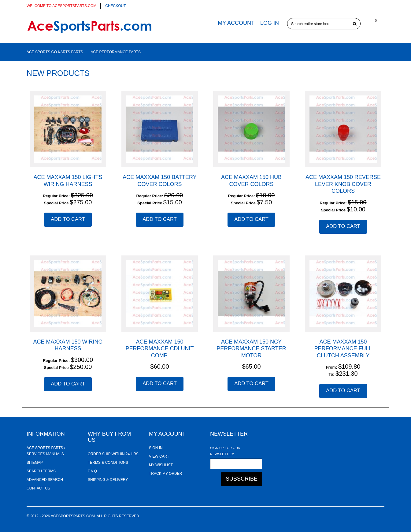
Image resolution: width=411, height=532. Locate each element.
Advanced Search (45, 480)
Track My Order (165, 474)
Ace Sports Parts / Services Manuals (46, 451)
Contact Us (38, 488)
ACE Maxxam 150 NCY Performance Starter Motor (251, 349)
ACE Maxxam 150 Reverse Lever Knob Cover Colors (343, 184)
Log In (270, 23)
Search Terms (41, 471)
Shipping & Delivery (108, 480)
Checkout (115, 6)
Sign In (156, 448)
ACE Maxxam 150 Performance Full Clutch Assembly (343, 349)
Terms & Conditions (108, 463)
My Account (236, 23)
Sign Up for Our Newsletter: (225, 451)
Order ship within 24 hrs (113, 454)
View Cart (159, 456)
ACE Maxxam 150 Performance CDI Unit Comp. (159, 349)
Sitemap (35, 463)
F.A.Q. (93, 471)
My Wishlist (161, 465)
